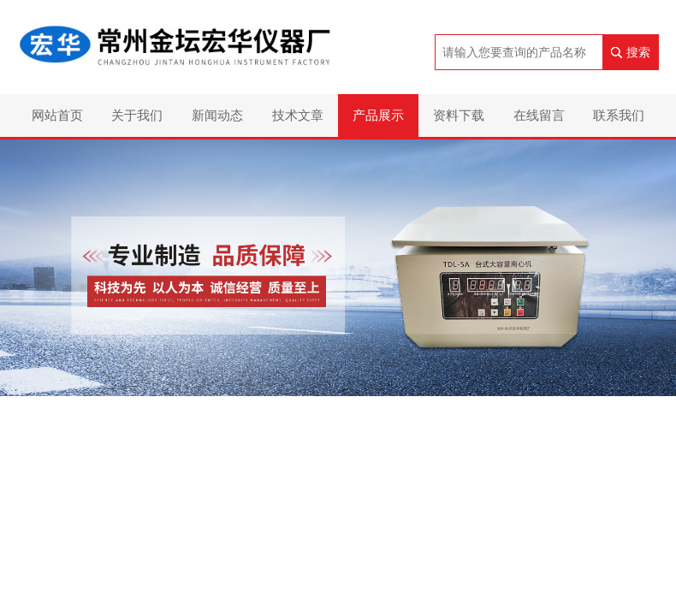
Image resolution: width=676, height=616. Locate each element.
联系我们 (619, 115)
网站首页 (57, 115)
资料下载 (459, 115)
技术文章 (298, 115)
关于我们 (137, 115)
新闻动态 (217, 115)
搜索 (638, 52)
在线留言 (539, 115)
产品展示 (378, 115)
